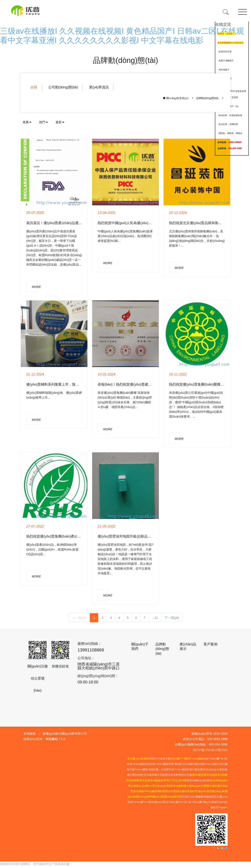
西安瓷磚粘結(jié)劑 (198, 780)
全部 (34, 87)
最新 (60, 122)
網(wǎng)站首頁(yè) (177, 98)
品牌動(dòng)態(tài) (207, 98)
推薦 (27, 122)
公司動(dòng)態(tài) (63, 87)
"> (217, 848)
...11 (155, 618)
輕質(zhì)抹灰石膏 (160, 759)
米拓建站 (52, 739)
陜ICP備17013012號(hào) (210, 750)
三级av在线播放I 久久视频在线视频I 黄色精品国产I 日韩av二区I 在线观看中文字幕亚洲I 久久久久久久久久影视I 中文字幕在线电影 (87, 866)
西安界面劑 (172, 775)
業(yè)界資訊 (99, 87)
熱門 (44, 122)
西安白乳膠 (185, 775)
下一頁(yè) (172, 618)
